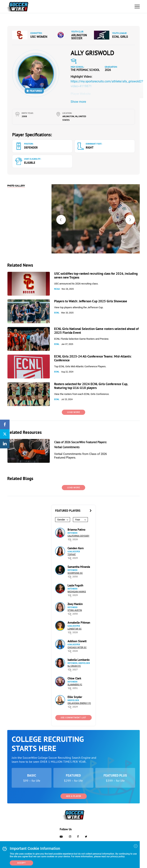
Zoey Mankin (75, 604)
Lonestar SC (75, 629)
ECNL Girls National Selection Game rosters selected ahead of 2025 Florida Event (96, 331)
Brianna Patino (76, 530)
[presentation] (61, 220)
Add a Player (74, 796)
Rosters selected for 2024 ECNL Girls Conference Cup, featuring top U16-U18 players (91, 386)
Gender (61, 520)
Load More (74, 412)
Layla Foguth (75, 585)
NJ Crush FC (74, 666)
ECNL (57, 313)
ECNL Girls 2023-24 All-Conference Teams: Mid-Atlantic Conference (93, 358)
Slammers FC (75, 685)
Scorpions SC (75, 573)
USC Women (39, 37)
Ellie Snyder (75, 697)
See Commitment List (73, 718)
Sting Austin (75, 610)
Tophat (72, 554)
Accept (21, 863)
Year (78, 520)
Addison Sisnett (77, 641)
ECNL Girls (120, 37)
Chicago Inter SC (77, 647)
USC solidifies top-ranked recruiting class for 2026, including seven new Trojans (96, 275)
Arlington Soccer (79, 37)
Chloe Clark (74, 678)
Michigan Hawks (77, 592)
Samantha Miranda (79, 567)
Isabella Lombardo (79, 660)
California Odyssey (78, 536)
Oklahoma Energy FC (79, 703)
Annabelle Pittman (79, 623)
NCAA (57, 289)
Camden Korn (76, 548)
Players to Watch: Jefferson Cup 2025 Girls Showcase (91, 301)
